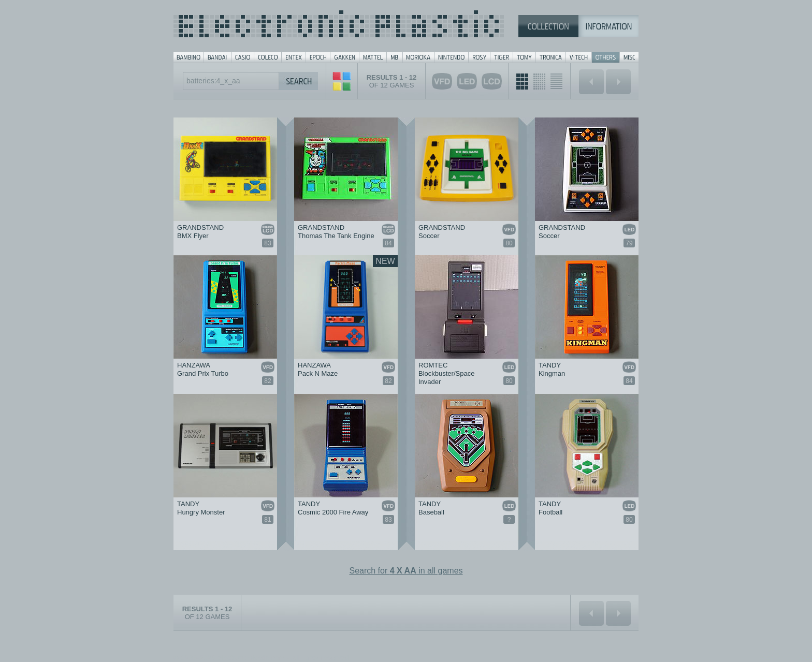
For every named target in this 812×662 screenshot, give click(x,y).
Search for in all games (406, 571)
